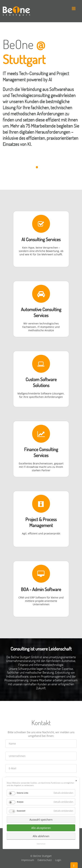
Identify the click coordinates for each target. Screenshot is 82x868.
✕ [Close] (76, 728)
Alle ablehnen (41, 783)
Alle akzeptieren (41, 775)
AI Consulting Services (41, 239)
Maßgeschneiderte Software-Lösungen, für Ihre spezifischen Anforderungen (41, 395)
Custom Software (41, 379)
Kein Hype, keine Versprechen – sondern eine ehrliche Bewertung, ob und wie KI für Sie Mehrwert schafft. (41, 251)
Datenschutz (45, 860)
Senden (41, 808)
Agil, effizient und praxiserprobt (41, 533)
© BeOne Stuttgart (41, 856)
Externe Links (23, 740)
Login (58, 860)
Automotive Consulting (41, 309)
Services (41, 315)
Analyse (20, 749)
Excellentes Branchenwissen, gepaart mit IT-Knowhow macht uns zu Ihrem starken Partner (41, 467)
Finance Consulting (41, 449)
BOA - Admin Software (41, 589)
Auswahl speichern (41, 767)
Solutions (41, 385)
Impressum (28, 860)
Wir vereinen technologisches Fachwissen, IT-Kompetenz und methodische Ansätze (41, 327)
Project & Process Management (41, 522)
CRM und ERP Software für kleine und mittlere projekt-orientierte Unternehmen (41, 601)
